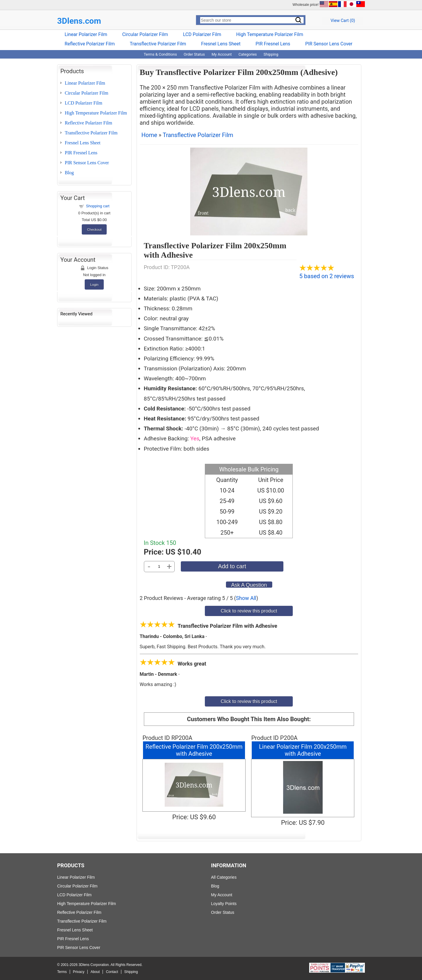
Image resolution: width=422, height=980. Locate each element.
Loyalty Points (224, 904)
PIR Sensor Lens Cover (329, 44)
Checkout (94, 229)
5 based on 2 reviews (327, 276)
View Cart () (343, 21)
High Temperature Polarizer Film (270, 34)
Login (94, 284)
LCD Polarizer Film (202, 34)
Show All (246, 598)
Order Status (194, 54)
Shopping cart (98, 206)
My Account (222, 54)
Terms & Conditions (160, 54)
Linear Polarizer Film (86, 34)
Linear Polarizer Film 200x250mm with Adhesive (303, 750)
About (95, 972)
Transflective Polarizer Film (158, 44)
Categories (248, 54)
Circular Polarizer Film (145, 34)
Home (149, 135)
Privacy (79, 972)
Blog (69, 173)
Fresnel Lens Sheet (221, 44)
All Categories (224, 877)
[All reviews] (317, 269)
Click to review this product (249, 611)
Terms (62, 972)
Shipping (271, 54)
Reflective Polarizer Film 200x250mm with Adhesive (194, 750)
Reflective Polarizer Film (90, 44)
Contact (112, 972)
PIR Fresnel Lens (273, 44)
